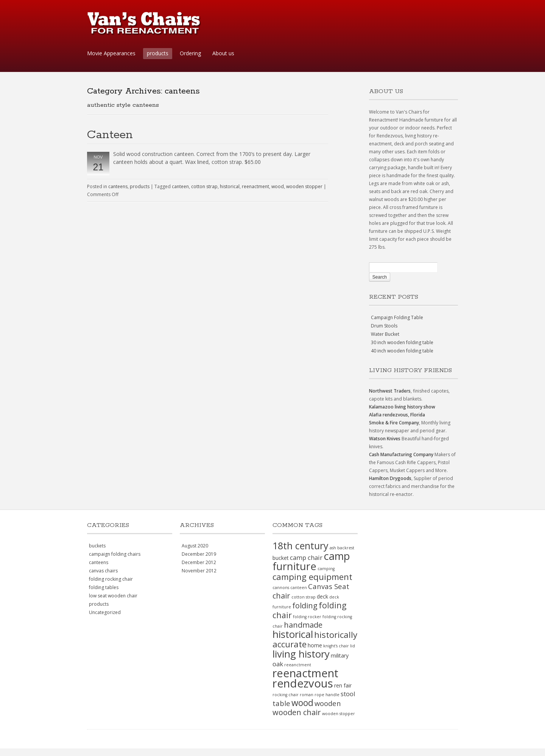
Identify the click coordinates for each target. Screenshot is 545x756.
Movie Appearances (111, 53)
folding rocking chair (111, 579)
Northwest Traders (390, 391)
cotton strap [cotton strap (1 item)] (304, 597)
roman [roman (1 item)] (307, 695)
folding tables (104, 587)
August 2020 (195, 546)
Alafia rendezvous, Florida (397, 415)
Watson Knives (385, 439)
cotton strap (204, 186)
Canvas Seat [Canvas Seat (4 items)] (329, 586)
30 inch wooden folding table (402, 342)
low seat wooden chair (113, 596)
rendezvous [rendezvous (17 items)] (303, 683)
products (158, 53)
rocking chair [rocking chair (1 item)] (286, 695)
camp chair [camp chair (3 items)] (306, 557)
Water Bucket (385, 334)
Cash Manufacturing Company (401, 454)
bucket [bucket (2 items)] (281, 558)
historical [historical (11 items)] (293, 634)
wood (278, 186)
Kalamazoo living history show (402, 407)
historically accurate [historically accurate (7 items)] (315, 639)
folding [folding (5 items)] (305, 606)
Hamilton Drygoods (390, 478)
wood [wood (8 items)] (302, 703)
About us (223, 53)
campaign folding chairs (115, 554)
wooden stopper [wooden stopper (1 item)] (339, 714)
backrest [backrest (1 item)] (346, 548)
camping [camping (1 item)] (326, 569)
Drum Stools (384, 326)
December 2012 (199, 562)
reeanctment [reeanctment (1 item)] (298, 665)
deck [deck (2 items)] (322, 596)
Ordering (190, 53)
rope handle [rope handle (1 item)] (327, 695)
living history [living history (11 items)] (301, 654)
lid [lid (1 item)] (353, 646)
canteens (118, 186)
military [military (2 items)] (340, 655)
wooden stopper (304, 186)
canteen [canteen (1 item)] (299, 588)
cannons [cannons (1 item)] (281, 588)
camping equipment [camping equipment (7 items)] (312, 577)
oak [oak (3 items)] (278, 664)
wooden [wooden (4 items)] (328, 703)
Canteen (110, 135)
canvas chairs (103, 571)
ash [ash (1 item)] (333, 548)
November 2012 (199, 571)
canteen (180, 186)
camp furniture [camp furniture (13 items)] (311, 561)
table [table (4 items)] (281, 703)
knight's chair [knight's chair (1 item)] (336, 646)
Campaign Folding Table (397, 317)
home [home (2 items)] (315, 645)
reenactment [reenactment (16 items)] (305, 673)
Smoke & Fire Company (394, 423)
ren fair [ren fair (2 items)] (343, 685)
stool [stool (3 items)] (348, 694)
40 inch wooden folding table (402, 351)
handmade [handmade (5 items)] (303, 625)
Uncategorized (105, 612)
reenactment (255, 186)
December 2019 (199, 554)
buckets (97, 546)
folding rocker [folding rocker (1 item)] (307, 617)
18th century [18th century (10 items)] (301, 546)
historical (230, 186)
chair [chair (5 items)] (281, 596)
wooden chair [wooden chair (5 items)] (297, 712)
